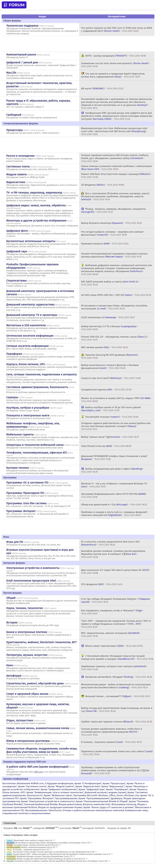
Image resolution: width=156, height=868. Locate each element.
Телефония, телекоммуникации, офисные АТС (37, 453)
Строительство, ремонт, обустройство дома (35, 683)
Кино (10, 665)
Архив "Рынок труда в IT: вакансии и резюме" (109, 807)
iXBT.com (38, 772)
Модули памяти (17, 174)
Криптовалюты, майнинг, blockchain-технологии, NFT (41, 642)
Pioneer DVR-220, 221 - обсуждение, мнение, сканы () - (115, 338)
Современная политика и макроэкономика (26, 813)
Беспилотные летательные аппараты (31, 241)
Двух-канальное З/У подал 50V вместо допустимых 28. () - (116, 572)
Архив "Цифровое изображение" (59, 789)
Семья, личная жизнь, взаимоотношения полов (38, 728)
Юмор (9, 850)
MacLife (11, 73)
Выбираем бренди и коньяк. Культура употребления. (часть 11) (44, 856)
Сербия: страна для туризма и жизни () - (117, 722)
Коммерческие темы (136, 810)
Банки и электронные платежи (27, 632)
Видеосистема (16, 182)
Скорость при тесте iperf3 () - (111, 378)
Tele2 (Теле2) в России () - (106, 446)
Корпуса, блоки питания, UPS (26, 364)
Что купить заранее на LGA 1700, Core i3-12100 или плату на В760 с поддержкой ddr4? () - (116, 29)
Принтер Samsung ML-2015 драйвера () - (110, 356)
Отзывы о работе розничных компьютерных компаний (93, 810)
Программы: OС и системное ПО (27, 483)
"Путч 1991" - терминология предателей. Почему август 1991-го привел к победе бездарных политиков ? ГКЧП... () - (116, 624)
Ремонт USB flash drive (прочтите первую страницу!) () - (116, 176)
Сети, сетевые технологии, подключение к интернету (42, 374)
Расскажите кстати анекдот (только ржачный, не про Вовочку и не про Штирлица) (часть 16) (54, 852)
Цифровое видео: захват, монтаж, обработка (36, 205)
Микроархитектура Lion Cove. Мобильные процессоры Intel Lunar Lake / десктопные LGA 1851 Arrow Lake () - (114, 131)
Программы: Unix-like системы (26, 503)
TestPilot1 (99, 828)
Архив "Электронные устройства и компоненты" (48, 801)
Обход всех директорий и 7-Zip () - (114, 505)
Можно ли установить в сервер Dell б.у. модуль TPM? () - (116, 400)
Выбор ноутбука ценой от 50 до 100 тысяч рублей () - (111, 409)
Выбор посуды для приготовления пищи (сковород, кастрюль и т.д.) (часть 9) (51, 859)
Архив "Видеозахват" (113, 786)
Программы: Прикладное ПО (25, 493)
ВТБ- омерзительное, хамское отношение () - (111, 635)
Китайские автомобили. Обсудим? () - (119, 677)
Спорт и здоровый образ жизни (27, 694)
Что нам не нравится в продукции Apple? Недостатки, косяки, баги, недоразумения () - (113, 75)
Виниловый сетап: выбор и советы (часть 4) (33, 840)
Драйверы (117, 798)
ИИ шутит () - (102, 88)
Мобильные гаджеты (20, 434)
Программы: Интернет (21, 511)
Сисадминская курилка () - (106, 390)
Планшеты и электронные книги (28, 415)
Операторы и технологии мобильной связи (35, 445)
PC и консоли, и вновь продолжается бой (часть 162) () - (110, 543)
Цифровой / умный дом (22, 62)
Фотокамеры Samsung (124, 804)
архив (41, 130)
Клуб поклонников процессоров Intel (31, 581)
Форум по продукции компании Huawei (60, 807)
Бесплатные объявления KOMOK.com (23, 783)
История (12, 622)
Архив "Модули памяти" (61, 786)
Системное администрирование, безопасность (37, 387)
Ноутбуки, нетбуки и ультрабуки (28, 408)
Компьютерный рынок (21, 54)
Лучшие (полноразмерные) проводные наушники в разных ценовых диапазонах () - (114, 255)
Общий (11, 598)
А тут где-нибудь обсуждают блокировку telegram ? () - (115, 600)
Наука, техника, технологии (25, 608)
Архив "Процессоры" (114, 783)
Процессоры (15, 130)
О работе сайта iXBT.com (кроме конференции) (37, 767)
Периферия (14, 354)
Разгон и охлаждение (20, 156)
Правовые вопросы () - (105, 244)
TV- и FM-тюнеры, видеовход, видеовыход (34, 193)
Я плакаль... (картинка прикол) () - (111, 742)
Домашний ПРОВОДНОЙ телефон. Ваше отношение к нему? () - (114, 458)
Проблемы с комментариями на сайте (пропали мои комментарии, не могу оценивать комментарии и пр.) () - (115, 770)
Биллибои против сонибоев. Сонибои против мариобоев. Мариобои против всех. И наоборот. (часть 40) (61, 861)
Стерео (10, 840)
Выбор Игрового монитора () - (111, 223)
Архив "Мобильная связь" (58, 795)
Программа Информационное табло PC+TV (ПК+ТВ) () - (114, 495)
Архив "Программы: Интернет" (37, 798)
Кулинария (11, 856)
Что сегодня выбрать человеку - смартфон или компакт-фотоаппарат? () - (113, 233)
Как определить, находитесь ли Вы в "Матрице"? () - (112, 612)
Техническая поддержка (22, 26)
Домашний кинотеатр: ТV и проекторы (32, 315)
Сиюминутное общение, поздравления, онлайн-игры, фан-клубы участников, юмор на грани (42, 750)
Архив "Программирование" (94, 798)
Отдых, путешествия (20, 720)
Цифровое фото (17, 231)
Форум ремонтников (70, 804)
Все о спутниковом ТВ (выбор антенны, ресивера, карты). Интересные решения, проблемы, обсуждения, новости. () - (115, 196)
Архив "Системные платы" (32, 786)
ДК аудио (10, 843)
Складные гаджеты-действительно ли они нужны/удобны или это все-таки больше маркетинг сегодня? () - (116, 426)
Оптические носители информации (30, 336)
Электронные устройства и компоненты (33, 568)
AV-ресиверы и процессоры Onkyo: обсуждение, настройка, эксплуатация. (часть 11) (52, 843)
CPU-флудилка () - (102, 584)
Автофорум (14, 676)
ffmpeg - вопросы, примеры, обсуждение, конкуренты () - (113, 210)
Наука (9, 854)
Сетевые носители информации (28, 346)
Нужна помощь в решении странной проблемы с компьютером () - (116, 168)
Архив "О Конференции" (88, 783)
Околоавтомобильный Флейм (41, 804)
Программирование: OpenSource (43, 810)
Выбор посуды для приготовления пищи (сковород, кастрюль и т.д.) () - (117, 710)
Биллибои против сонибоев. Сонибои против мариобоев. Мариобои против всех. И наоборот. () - (113, 554)
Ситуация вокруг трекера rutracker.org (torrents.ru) (36, 845)
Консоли (10, 861)
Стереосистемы (16, 281)
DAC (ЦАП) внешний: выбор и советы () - (110, 283)
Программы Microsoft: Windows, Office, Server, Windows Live (106, 795)
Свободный (14, 115)
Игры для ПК (15, 542)
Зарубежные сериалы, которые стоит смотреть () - (114, 668)
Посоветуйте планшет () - (112, 417)
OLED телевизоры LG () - (108, 317)
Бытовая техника (18, 468)
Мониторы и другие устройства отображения (36, 221)
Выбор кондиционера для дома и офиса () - (113, 470)
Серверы (12, 397)
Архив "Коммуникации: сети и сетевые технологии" (55, 792)
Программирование (66, 798)
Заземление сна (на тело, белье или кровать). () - (116, 65)
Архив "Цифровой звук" (92, 789)
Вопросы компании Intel (97, 804)
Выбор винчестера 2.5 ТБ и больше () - (109, 328)
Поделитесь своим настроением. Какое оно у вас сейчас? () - (117, 753)
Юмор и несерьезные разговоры (28, 741)
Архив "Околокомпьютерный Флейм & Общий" (102, 801)
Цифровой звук (17, 251)
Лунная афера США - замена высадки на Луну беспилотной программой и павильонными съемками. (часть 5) (62, 854)
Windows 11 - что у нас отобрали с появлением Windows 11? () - (114, 485)
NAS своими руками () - (104, 347)
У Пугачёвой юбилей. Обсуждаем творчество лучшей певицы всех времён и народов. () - (117, 657)
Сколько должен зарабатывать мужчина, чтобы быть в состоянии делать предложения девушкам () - (111, 732)
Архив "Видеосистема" (88, 786)
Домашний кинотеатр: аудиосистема (30, 305)
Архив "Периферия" (117, 789)
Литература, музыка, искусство (27, 655)
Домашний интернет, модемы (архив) (105, 792)
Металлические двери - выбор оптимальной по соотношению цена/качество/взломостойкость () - (116, 686)
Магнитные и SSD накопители (26, 325)
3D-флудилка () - (103, 185)
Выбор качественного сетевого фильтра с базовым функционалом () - (110, 367)
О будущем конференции (59, 783)
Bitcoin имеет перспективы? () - (114, 646)
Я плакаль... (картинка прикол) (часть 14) (31, 850)
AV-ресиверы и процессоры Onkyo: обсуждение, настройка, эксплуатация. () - (114, 307)
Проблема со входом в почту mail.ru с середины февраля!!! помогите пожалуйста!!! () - (114, 514)
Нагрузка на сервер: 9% (119, 828)
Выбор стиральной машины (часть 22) (38, 847)
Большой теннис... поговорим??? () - (118, 696)
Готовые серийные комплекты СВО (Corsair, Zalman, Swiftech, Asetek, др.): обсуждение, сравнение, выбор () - (115, 158)
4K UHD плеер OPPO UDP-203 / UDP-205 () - (116, 295)
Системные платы (18, 166)
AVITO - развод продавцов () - (116, 56)
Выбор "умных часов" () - (110, 437)
